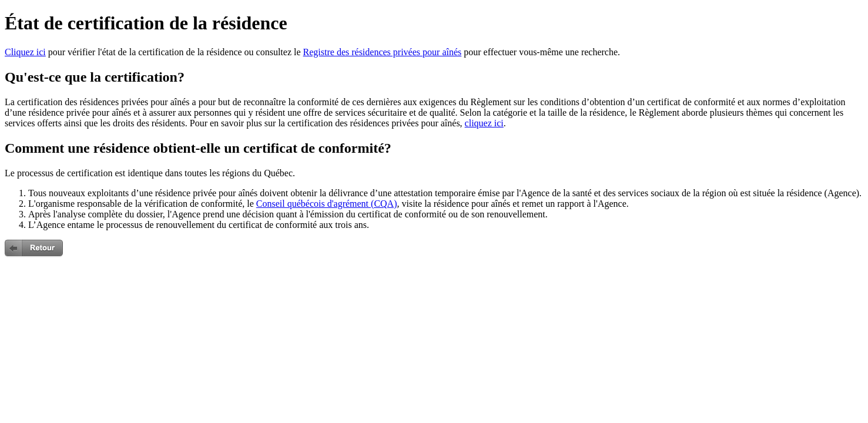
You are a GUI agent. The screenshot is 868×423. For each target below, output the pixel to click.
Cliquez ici (25, 52)
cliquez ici (484, 123)
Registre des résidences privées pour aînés (383, 52)
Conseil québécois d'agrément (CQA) (327, 204)
